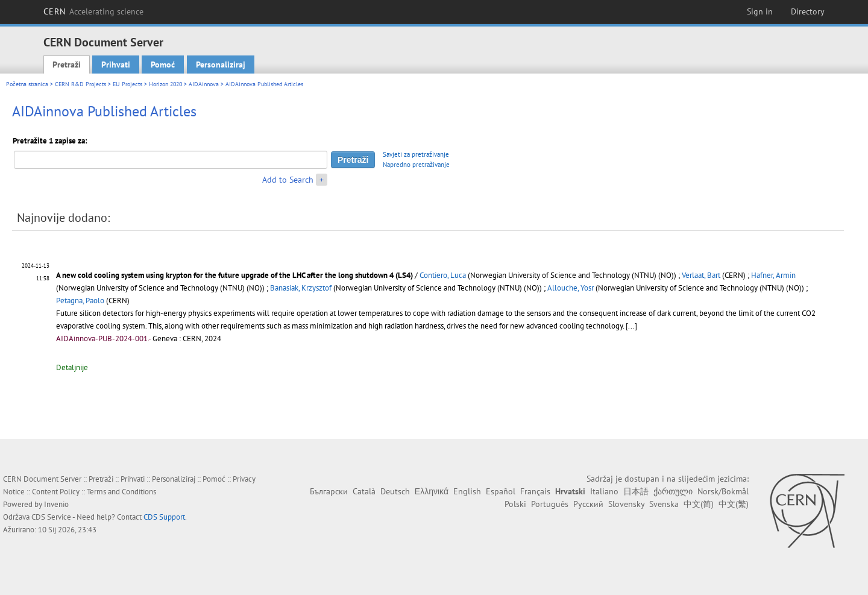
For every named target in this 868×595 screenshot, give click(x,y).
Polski (515, 504)
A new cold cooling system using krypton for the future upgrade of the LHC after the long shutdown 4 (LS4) (235, 275)
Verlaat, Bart (701, 275)
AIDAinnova (204, 84)
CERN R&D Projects (80, 84)
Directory (808, 11)
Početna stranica (27, 84)
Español (501, 491)
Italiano (604, 491)
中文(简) (699, 504)
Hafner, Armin (773, 275)
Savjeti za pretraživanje (416, 154)
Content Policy (56, 492)
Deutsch (395, 491)
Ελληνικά (432, 491)
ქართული (673, 491)
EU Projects (127, 84)
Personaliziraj (221, 65)
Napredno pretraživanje (416, 165)
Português (550, 504)
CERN (93, 11)
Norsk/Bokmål (723, 491)
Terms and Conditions (121, 492)
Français (535, 491)
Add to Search (288, 180)
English (467, 491)
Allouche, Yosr (571, 288)
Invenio (56, 504)
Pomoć (163, 65)
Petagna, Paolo (80, 301)
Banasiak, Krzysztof (301, 288)
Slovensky (626, 504)
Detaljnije (72, 367)
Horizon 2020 (165, 84)
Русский (588, 504)
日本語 (636, 491)
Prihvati (116, 65)
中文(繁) (734, 504)
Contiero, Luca (443, 275)
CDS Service (51, 517)
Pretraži (67, 65)
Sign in (760, 11)
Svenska (664, 504)
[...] (631, 326)
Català (364, 491)
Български (329, 491)
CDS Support (164, 517)
